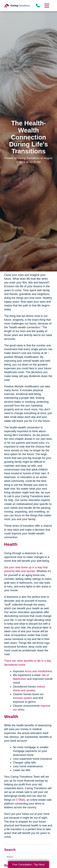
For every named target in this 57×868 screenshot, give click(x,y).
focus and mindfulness (39, 671)
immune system (22, 698)
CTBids (20, 800)
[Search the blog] (28, 857)
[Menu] (47, 6)
